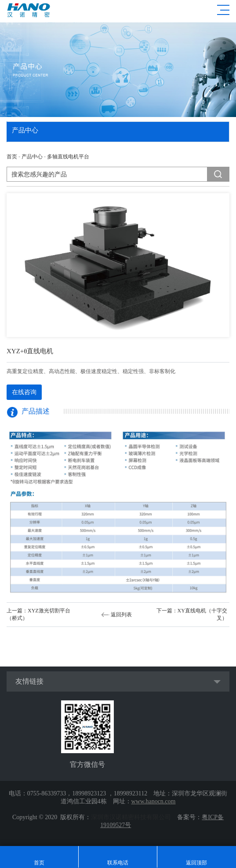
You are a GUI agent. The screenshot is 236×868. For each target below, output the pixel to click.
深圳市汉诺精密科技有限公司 (131, 817)
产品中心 (32, 157)
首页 (12, 157)
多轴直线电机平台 (68, 157)
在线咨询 (24, 392)
